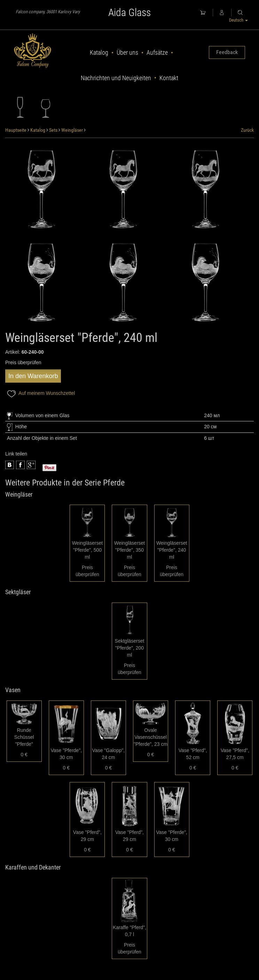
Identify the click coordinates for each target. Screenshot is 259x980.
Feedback (227, 52)
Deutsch (238, 20)
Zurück (247, 130)
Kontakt (169, 78)
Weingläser (72, 130)
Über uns (127, 52)
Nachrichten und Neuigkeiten (116, 78)
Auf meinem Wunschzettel (40, 394)
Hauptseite (16, 130)
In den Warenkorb (33, 376)
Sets (53, 130)
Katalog (99, 52)
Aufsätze (157, 52)
